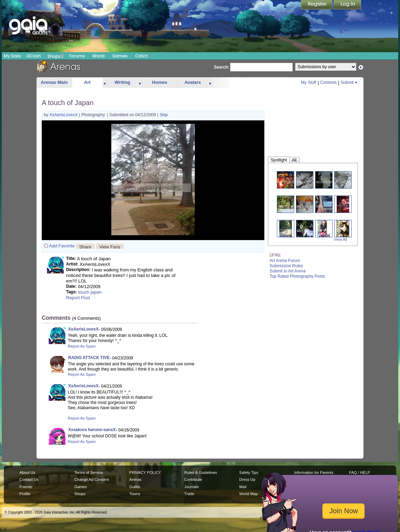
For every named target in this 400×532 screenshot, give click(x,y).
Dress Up (247, 479)
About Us (27, 473)
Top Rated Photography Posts (297, 276)
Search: (222, 67)
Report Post (78, 298)
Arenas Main (54, 82)
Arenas (135, 479)
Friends (26, 487)
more (105, 83)
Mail (243, 487)
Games (120, 56)
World (98, 56)
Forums (77, 56)
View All (341, 239)
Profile (25, 494)
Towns (135, 494)
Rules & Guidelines (201, 473)
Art (87, 82)
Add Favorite (62, 246)
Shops (55, 56)
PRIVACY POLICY (145, 473)
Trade (189, 494)
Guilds (135, 487)
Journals (192, 487)
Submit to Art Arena (287, 271)
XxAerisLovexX (64, 115)
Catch (142, 56)
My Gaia (12, 56)
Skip (164, 115)
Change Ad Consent (92, 479)
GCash (34, 56)
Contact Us (29, 479)
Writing (123, 82)
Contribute (193, 479)
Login (347, 5)
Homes (159, 82)
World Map (249, 494)
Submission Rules (286, 266)
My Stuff (309, 82)
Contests (329, 82)
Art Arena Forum (285, 261)
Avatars (193, 82)
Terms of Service (89, 473)
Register (317, 5)
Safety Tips (249, 473)
